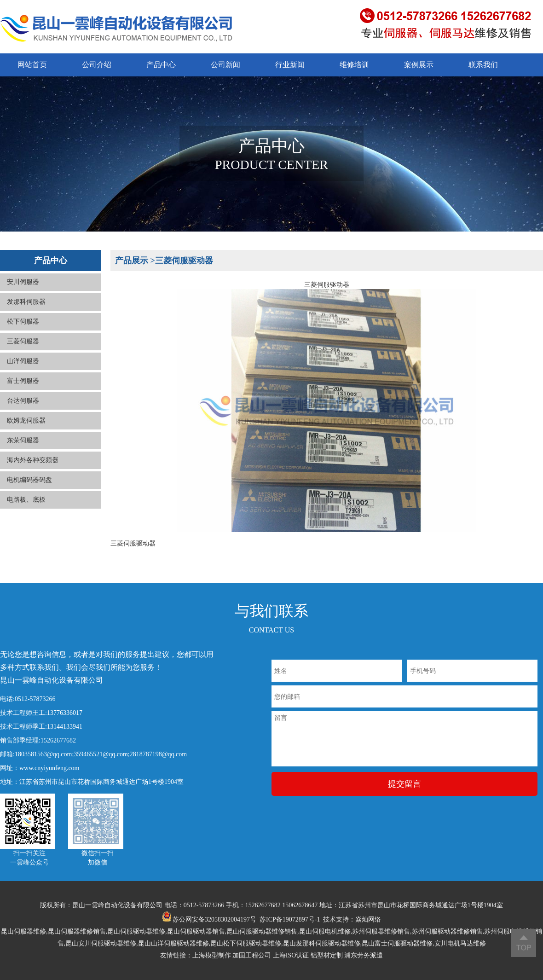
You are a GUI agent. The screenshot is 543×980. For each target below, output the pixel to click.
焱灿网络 (368, 919)
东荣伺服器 (23, 449)
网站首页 (32, 65)
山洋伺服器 (23, 370)
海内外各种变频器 (33, 469)
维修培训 (354, 65)
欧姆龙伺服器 (26, 430)
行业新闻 (290, 65)
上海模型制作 (212, 955)
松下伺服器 (23, 331)
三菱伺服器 (23, 351)
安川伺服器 (23, 291)
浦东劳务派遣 (364, 955)
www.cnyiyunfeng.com (49, 768)
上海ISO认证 (291, 955)
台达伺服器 (23, 410)
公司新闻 (225, 65)
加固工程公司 (252, 955)
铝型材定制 (327, 955)
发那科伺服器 (26, 311)
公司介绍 (97, 65)
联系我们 (483, 65)
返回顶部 (524, 943)
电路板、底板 (26, 509)
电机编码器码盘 (29, 489)
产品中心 (161, 65)
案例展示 (419, 65)
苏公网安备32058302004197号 (209, 919)
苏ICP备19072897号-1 (290, 919)
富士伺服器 (23, 390)
